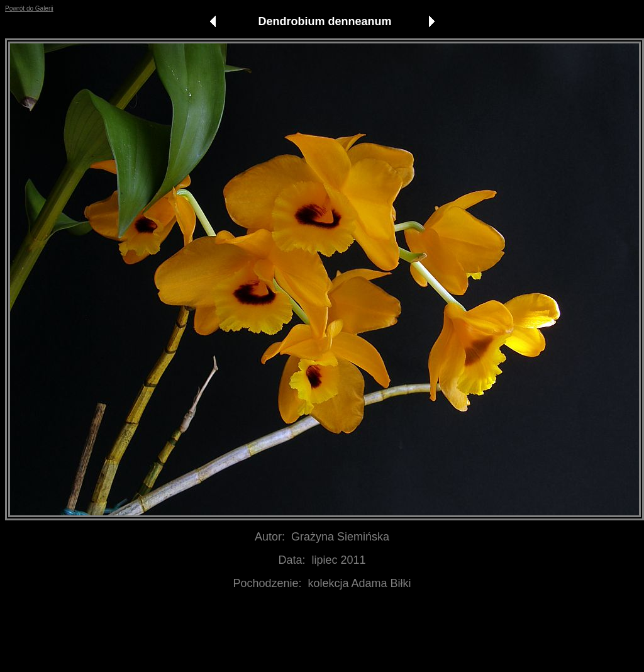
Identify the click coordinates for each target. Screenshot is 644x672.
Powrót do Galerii (29, 8)
